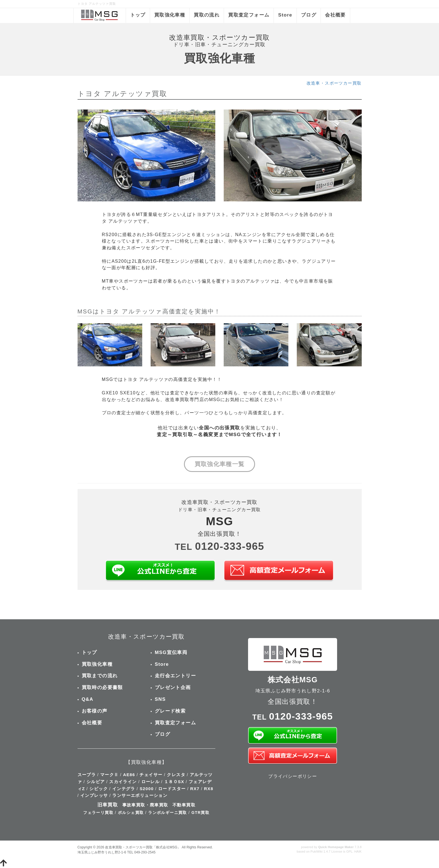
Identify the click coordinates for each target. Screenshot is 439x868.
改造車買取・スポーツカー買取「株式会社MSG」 (143, 847)
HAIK (358, 851)
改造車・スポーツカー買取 (334, 83)
